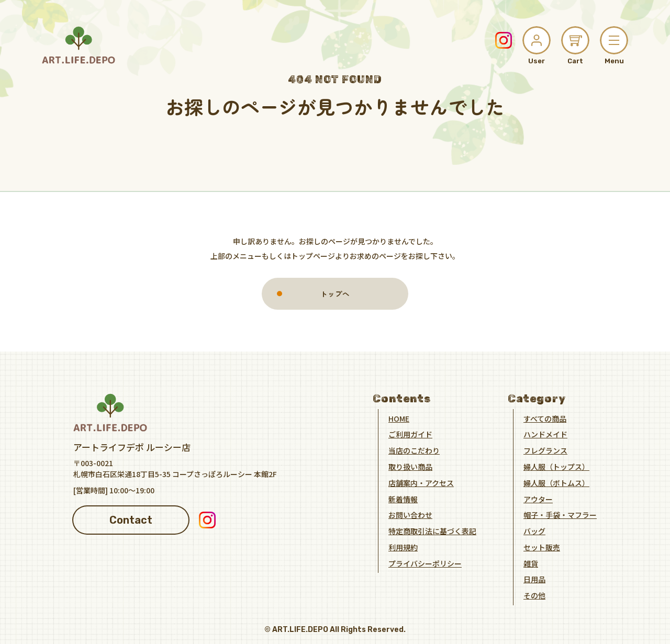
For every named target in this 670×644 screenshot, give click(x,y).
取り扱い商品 (410, 466)
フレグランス (545, 450)
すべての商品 (545, 418)
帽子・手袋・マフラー (560, 515)
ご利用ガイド (410, 434)
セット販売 (542, 547)
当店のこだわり (414, 450)
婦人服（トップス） (556, 466)
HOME (399, 418)
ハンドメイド (545, 434)
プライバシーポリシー (425, 563)
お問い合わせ (410, 515)
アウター (538, 499)
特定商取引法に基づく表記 (432, 531)
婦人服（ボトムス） (556, 482)
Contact (131, 519)
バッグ (534, 531)
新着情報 (403, 499)
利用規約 (403, 547)
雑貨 (531, 563)
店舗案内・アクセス (421, 482)
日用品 (534, 579)
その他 (534, 595)
